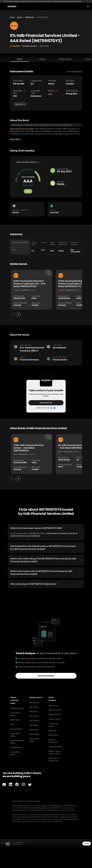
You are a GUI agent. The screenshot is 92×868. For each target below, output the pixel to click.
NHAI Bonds (34, 702)
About (20, 59)
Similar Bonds (65, 59)
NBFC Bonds (15, 720)
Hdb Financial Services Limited (22, 129)
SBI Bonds (33, 711)
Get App (87, 843)
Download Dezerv (46, 675)
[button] (17, 700)
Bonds (20, 17)
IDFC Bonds (34, 716)
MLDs (13, 724)
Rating (42, 59)
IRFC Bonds (34, 725)
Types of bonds (55, 719)
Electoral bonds (55, 714)
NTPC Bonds (34, 734)
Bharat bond (53, 735)
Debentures (53, 705)
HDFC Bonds (34, 720)
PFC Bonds (34, 729)
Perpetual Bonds (17, 708)
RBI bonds (53, 730)
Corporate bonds (55, 746)
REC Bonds (34, 707)
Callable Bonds (16, 747)
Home (12, 17)
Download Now (46, 403)
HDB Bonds (30, 17)
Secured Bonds (16, 729)
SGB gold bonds (55, 710)
